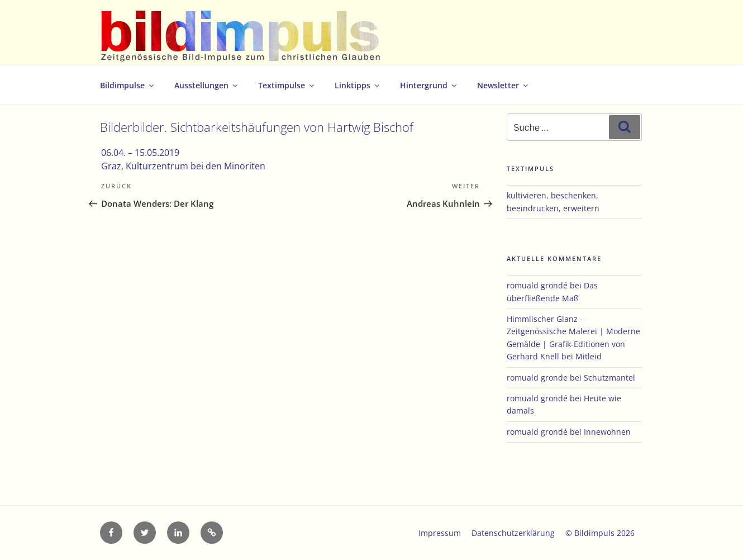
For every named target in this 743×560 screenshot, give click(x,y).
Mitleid (589, 356)
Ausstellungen (207, 85)
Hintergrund (429, 85)
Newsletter (503, 85)
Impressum (440, 533)
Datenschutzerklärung (513, 533)
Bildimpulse (128, 85)
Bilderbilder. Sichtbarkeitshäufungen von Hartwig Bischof (257, 127)
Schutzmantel (609, 378)
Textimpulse (287, 85)
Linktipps (358, 85)
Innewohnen (607, 432)
